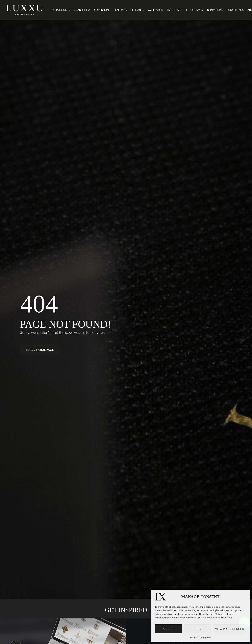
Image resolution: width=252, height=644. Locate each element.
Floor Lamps (194, 10)
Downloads (235, 10)
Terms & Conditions (201, 638)
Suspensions (102, 10)
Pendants (137, 10)
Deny (198, 629)
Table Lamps (174, 10)
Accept (168, 629)
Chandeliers (82, 10)
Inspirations (215, 10)
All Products (61, 10)
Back (40, 350)
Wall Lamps (155, 10)
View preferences (229, 629)
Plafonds (120, 10)
